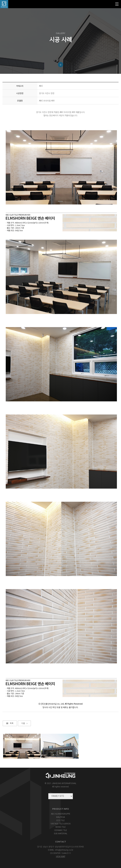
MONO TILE (61, 827)
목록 (10, 743)
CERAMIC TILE (61, 830)
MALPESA (60, 817)
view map (60, 857)
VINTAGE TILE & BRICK (61, 824)
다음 (24, 743)
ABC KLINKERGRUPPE (61, 814)
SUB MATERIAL (61, 834)
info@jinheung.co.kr (64, 850)
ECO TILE (61, 820)
